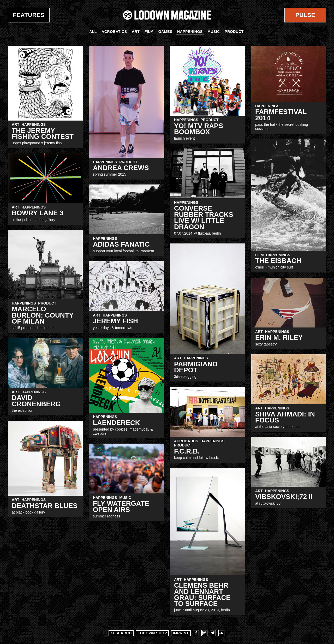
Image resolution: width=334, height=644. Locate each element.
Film (149, 32)
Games (165, 32)
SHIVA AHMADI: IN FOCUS (285, 417)
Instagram (204, 633)
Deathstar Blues (45, 506)
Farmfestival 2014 (281, 115)
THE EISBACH (278, 261)
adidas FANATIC (121, 244)
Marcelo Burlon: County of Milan (43, 315)
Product (234, 32)
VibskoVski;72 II (284, 497)
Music (214, 32)
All (93, 32)
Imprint (181, 633)
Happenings (190, 32)
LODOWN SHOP (152, 633)
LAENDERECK (117, 423)
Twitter (213, 633)
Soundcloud (221, 633)
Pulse (305, 15)
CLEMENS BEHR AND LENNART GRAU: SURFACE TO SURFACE (202, 594)
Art (136, 32)
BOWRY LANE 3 (38, 213)
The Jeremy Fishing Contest (43, 133)
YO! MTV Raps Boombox (199, 129)
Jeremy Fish (115, 321)
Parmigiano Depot (196, 367)
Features (29, 15)
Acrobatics (114, 32)
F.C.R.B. (187, 451)
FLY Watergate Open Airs (121, 506)
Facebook (196, 633)
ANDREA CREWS (121, 168)
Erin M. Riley (279, 337)
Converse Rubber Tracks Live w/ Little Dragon (204, 217)
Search (121, 633)
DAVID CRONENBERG (36, 401)
